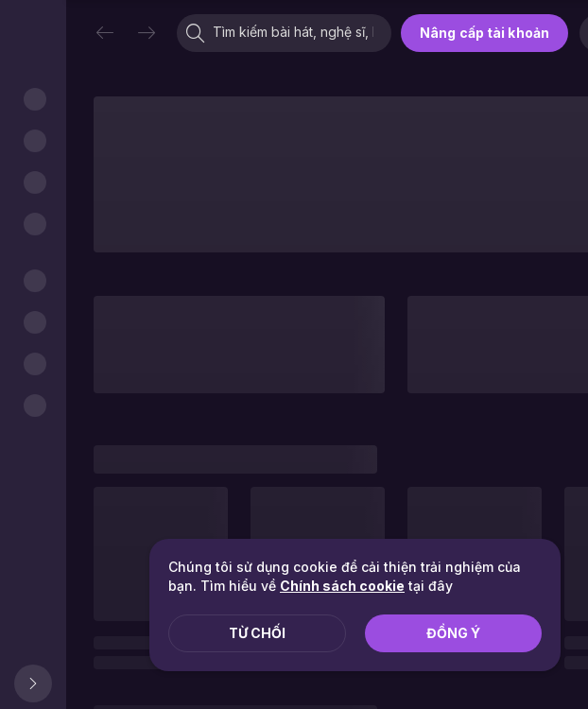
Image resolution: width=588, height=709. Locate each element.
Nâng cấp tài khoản (484, 33)
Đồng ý (453, 633)
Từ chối (257, 633)
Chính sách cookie (342, 586)
